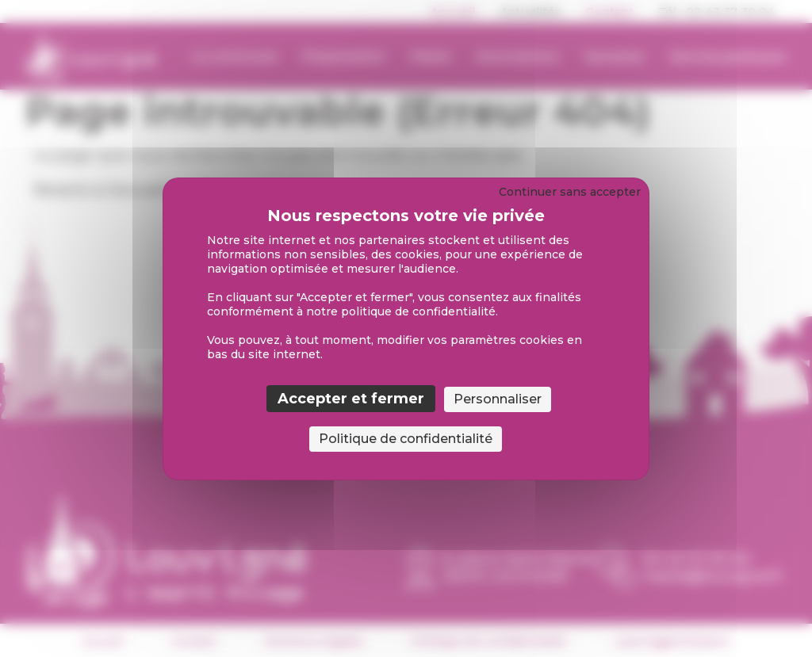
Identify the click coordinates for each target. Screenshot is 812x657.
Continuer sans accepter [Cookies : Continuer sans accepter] (570, 192)
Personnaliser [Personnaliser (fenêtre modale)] (498, 399)
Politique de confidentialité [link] (406, 439)
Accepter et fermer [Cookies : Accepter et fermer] (351, 399)
